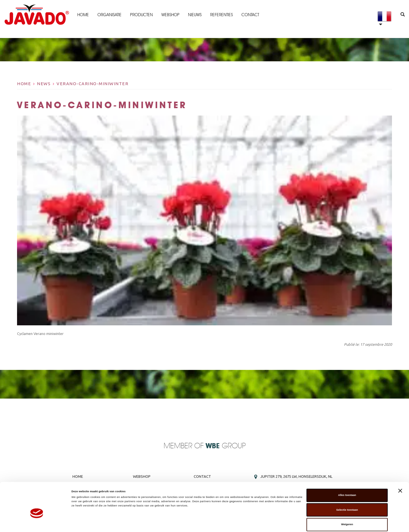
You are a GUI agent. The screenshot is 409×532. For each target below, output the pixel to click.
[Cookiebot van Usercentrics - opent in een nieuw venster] (37, 522)
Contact (250, 15)
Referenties (221, 15)
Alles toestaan (347, 472)
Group (226, 446)
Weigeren (347, 501)
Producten (141, 15)
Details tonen (241, 523)
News (44, 84)
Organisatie (109, 15)
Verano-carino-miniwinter (92, 84)
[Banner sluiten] (400, 467)
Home (83, 15)
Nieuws (195, 15)
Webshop (170, 15)
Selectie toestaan (347, 487)
